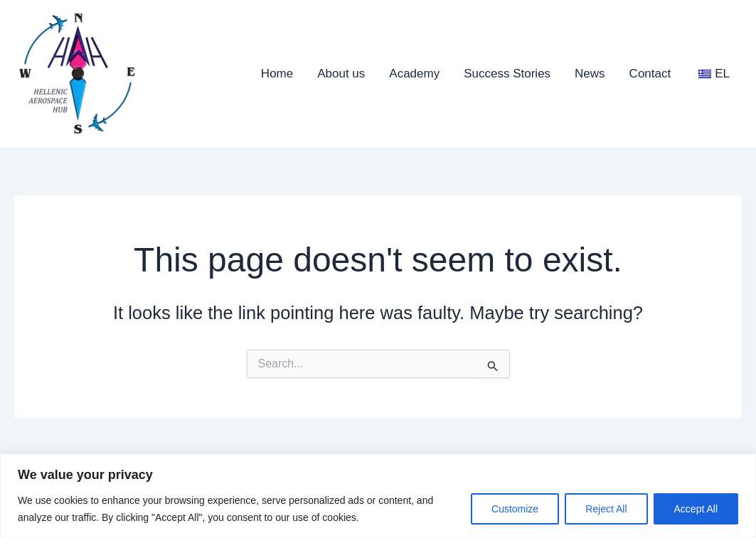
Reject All (606, 509)
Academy (414, 74)
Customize (515, 509)
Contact (650, 74)
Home (277, 74)
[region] (378, 496)
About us (341, 74)
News (590, 74)
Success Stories (507, 74)
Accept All (696, 509)
